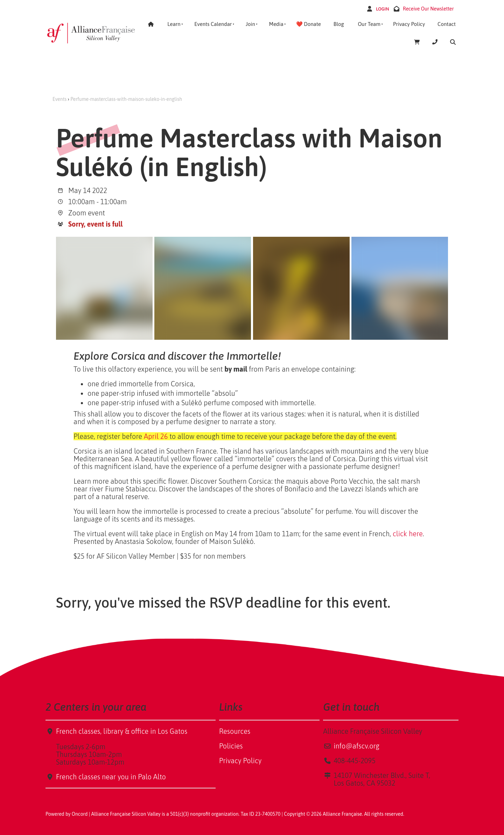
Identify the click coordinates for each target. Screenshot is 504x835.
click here (408, 534)
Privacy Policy (409, 24)
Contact (447, 24)
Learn (174, 24)
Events (59, 99)
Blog (339, 24)
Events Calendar (213, 24)
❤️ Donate (309, 24)
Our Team (369, 24)
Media (276, 24)
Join (250, 24)
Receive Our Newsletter (428, 9)
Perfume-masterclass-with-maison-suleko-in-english (126, 99)
